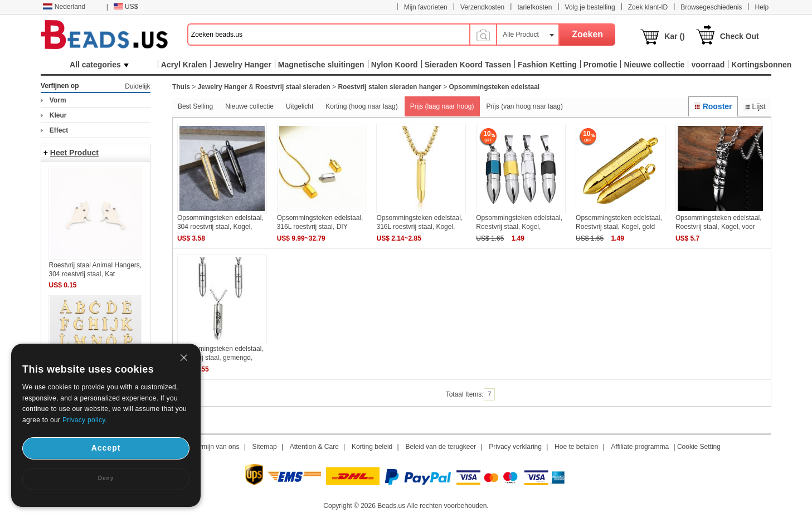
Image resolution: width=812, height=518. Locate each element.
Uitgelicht (300, 106)
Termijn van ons (216, 447)
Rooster (713, 106)
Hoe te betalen (576, 447)
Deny (106, 478)
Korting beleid (372, 447)
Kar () (675, 36)
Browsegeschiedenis (711, 7)
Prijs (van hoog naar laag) (525, 106)
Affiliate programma (640, 447)
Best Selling (195, 106)
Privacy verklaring (515, 447)
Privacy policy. (85, 420)
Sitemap (265, 447)
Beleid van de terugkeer (441, 447)
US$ (126, 7)
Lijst (755, 106)
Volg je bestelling (590, 7)
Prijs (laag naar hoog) (442, 106)
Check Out (740, 36)
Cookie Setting (699, 447)
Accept (106, 448)
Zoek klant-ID (648, 7)
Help (762, 7)
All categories (99, 65)
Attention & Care (314, 447)
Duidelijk (137, 86)
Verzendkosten (482, 7)
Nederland (64, 7)
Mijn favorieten (426, 7)
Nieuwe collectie (249, 106)
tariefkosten (534, 7)
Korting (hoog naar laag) (361, 106)
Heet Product (74, 153)
